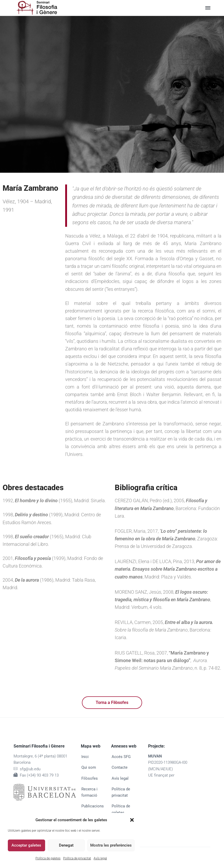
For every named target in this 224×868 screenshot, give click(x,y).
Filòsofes (90, 778)
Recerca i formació (89, 792)
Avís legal (100, 858)
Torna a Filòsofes (112, 702)
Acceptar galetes (26, 845)
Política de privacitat (77, 858)
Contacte (120, 767)
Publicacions (93, 806)
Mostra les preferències (111, 845)
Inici (85, 757)
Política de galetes (48, 858)
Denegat (66, 845)
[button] (132, 820)
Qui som (89, 767)
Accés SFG (121, 757)
